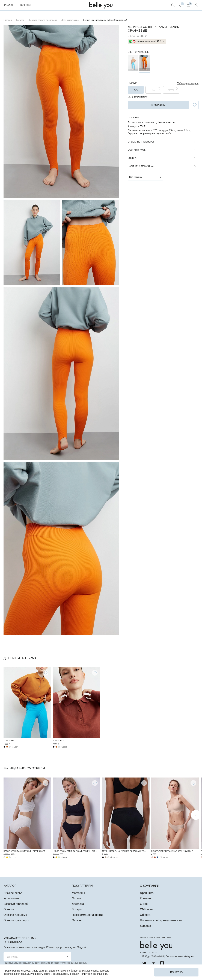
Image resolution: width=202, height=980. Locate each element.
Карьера (145, 926)
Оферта (145, 915)
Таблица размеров (188, 83)
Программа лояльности (87, 915)
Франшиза (147, 893)
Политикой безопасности (94, 974)
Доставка (78, 904)
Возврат (133, 158)
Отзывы (77, 920)
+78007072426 (149, 952)
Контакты (146, 898)
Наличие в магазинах (141, 166)
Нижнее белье (13, 893)
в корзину (158, 105)
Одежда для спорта (16, 920)
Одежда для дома (15, 915)
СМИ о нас (147, 909)
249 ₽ (158, 41)
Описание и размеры (141, 142)
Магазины (78, 893)
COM (28, 5)
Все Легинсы (136, 177)
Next (196, 815)
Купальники (11, 898)
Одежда (9, 909)
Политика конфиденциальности (161, 920)
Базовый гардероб (16, 904)
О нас (144, 904)
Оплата (77, 898)
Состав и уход (137, 150)
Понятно (176, 972)
